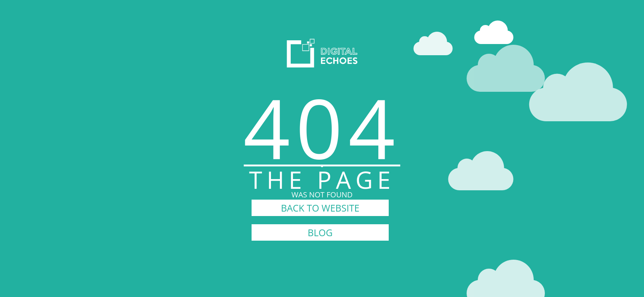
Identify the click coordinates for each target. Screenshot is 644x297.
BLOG (320, 232)
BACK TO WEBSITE (320, 208)
